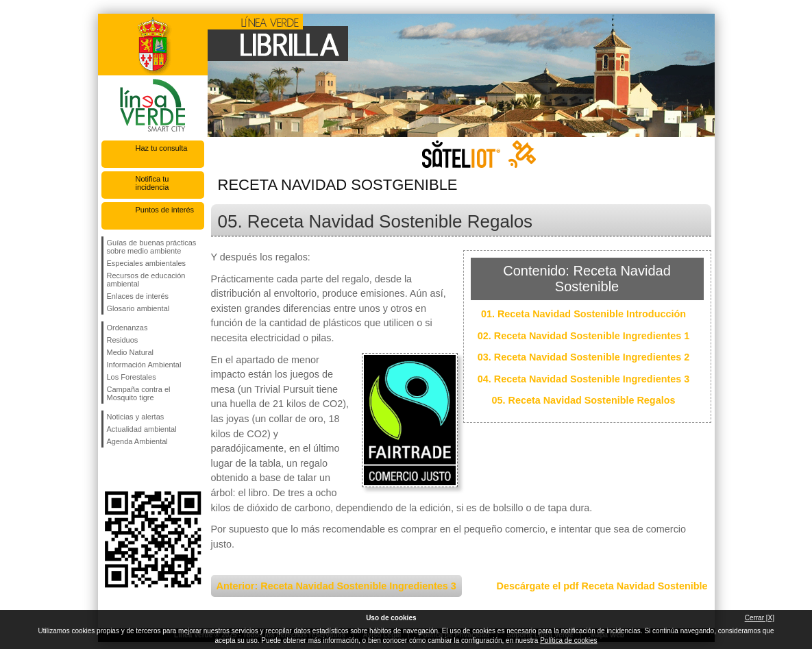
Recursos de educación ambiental (146, 280)
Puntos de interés (165, 210)
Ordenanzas (127, 328)
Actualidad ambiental (142, 429)
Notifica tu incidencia (152, 183)
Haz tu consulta (162, 148)
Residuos (123, 340)
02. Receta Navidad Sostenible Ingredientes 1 (584, 336)
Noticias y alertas (136, 417)
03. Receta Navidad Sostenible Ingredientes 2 (584, 357)
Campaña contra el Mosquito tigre (139, 393)
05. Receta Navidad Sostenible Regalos (584, 400)
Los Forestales (132, 377)
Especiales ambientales (147, 263)
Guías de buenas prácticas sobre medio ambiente (152, 247)
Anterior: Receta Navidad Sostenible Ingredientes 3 (336, 586)
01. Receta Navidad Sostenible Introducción (583, 314)
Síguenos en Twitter (132, 469)
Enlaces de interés (138, 296)
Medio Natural (130, 352)
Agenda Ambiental (137, 441)
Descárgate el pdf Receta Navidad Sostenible (602, 586)
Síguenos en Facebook (110, 469)
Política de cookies (568, 640)
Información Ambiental (144, 365)
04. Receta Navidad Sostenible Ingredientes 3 (584, 379)
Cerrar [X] (760, 618)
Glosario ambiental (138, 308)
